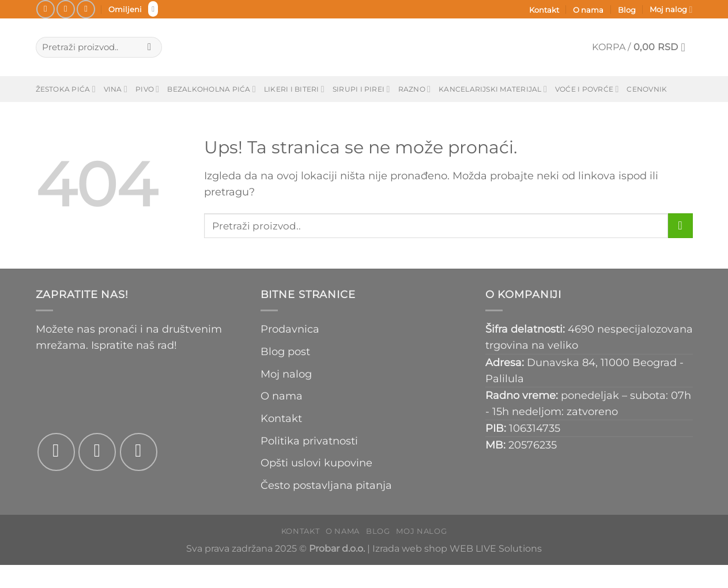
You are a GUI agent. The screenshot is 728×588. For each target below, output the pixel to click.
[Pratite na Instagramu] (66, 9)
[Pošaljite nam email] (86, 9)
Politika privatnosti (309, 441)
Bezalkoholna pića (211, 89)
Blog (627, 10)
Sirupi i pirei (361, 89)
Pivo (147, 89)
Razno (415, 89)
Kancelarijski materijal (493, 89)
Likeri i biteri (294, 89)
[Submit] (149, 48)
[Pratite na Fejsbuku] (46, 9)
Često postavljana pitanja (326, 485)
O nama (588, 10)
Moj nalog (671, 10)
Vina (116, 89)
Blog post (285, 351)
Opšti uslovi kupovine (316, 463)
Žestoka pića (66, 89)
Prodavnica (290, 329)
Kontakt (544, 10)
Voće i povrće (587, 89)
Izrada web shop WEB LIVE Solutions (457, 549)
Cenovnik (647, 89)
